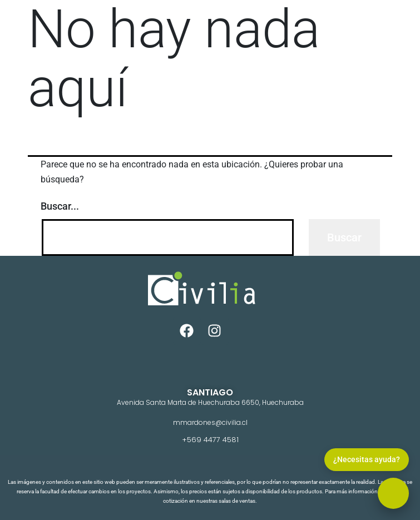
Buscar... (60, 206)
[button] (393, 493)
